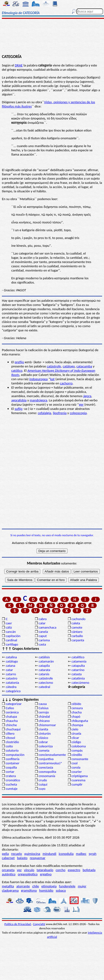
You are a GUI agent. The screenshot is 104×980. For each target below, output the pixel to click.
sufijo (18, 409)
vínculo (29, 870)
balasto (22, 858)
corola (76, 767)
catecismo (46, 683)
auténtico (9, 874)
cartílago (12, 644)
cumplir (77, 784)
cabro (43, 619)
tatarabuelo (45, 870)
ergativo (46, 874)
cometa (44, 750)
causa (43, 704)
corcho (61, 870)
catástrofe (54, 366)
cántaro (77, 632)
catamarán (46, 661)
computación (15, 755)
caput (43, 636)
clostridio (12, 742)
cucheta (11, 784)
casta (42, 644)
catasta (77, 674)
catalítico (78, 657)
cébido (76, 704)
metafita (8, 886)
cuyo (42, 789)
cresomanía (47, 776)
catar (9, 670)
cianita (43, 729)
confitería (12, 759)
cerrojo (44, 712)
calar (42, 623)
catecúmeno (80, 683)
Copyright (39, 924)
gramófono (29, 890)
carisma (44, 640)
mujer (82, 886)
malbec (81, 854)
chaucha (12, 721)
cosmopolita (47, 772)
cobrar (43, 742)
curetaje (12, 789)
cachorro (66, 383)
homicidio (46, 890)
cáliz (9, 627)
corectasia (46, 767)
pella (5, 854)
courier (77, 772)
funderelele (67, 886)
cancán (11, 632)
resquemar (38, 858)
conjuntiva (46, 759)
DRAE (19, 65)
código (76, 742)
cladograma (10, 890)
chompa (77, 725)
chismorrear (47, 725)
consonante (80, 759)
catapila (44, 666)
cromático (13, 780)
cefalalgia (45, 413)
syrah (92, 854)
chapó (76, 716)
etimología (49, 886)
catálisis (44, 657)
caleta (76, 623)
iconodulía (66, 854)
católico (17, 371)
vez (19, 870)
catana (10, 666)
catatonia (12, 683)
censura (77, 708)
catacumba (84, 366)
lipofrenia (60, 413)
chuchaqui (13, 729)
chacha (77, 712)
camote (77, 627)
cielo (75, 729)
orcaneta (8, 870)
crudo (43, 780)
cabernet (8, 858)
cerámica (12, 712)
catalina (11, 657)
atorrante (23, 886)
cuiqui (43, 784)
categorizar (14, 704)
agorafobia (19, 400)
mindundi (49, 854)
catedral (44, 687)
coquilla (11, 767)
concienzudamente (52, 755)
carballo (77, 636)
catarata (44, 670)
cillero (10, 733)
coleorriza (46, 746)
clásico (43, 738)
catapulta (78, 666)
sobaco (61, 890)
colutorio (12, 750)
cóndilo (77, 755)
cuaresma (78, 780)
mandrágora (38, 400)
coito (9, 746)
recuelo (17, 854)
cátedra (11, 687)
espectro (74, 870)
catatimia (78, 678)
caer (9, 623)
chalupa (11, 716)
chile (36, 886)
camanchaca (47, 627)
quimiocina (32, 854)
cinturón (45, 733)
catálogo (69, 366)
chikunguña (80, 721)
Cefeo (10, 708)
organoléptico (28, 874)
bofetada (89, 870)
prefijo (19, 362)
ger (81, 404)
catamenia (79, 661)
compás (77, 750)
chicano (44, 721)
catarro (11, 674)
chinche (11, 725)
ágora (87, 396)
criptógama (80, 776)
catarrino (78, 670)
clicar (75, 738)
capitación (13, 636)
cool (74, 763)
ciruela (76, 733)
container (12, 763)
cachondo (78, 619)
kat (52, 379)
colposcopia (78, 413)
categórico (13, 691)
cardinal (11, 640)
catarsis (44, 674)
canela (43, 632)
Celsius (44, 708)
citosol (10, 738)
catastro (11, 678)
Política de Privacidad (18, 924)
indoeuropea (39, 379)
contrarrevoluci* (50, 763)
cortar (10, 772)
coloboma (79, 746)
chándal (44, 716)
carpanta (78, 640)
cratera (11, 776)
